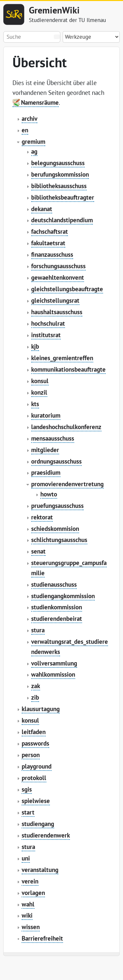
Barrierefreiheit (42, 938)
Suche (57, 37)
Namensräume (40, 102)
